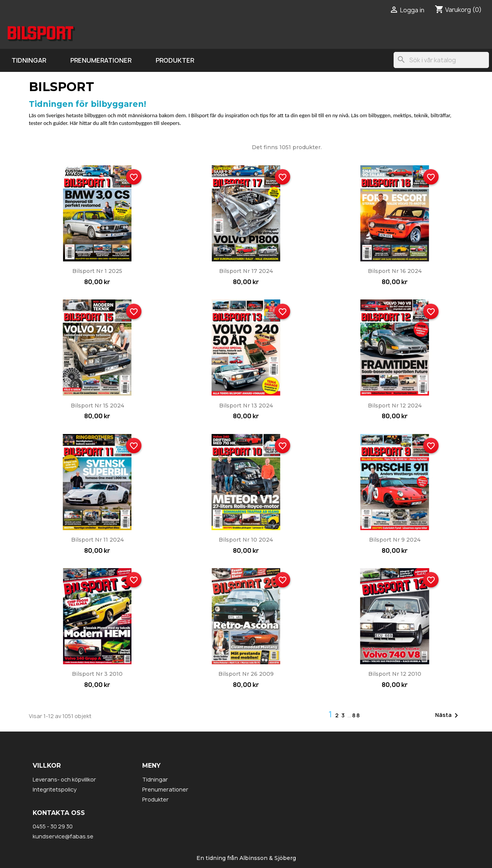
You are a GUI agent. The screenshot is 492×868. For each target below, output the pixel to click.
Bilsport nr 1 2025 (97, 271)
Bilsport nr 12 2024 (395, 406)
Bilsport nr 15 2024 (97, 406)
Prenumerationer (101, 60)
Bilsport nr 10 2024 (246, 540)
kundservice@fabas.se (63, 836)
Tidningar (29, 60)
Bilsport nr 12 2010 (395, 674)
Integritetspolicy (55, 789)
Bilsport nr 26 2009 (246, 674)
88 (356, 715)
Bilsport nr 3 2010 (97, 674)
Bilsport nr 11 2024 (97, 540)
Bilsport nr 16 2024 (395, 271)
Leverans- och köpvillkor (64, 779)
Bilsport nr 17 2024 (246, 271)
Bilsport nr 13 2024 (246, 406)
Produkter (175, 60)
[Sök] (441, 60)
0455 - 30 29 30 (53, 826)
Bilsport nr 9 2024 (395, 540)
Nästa (448, 715)
